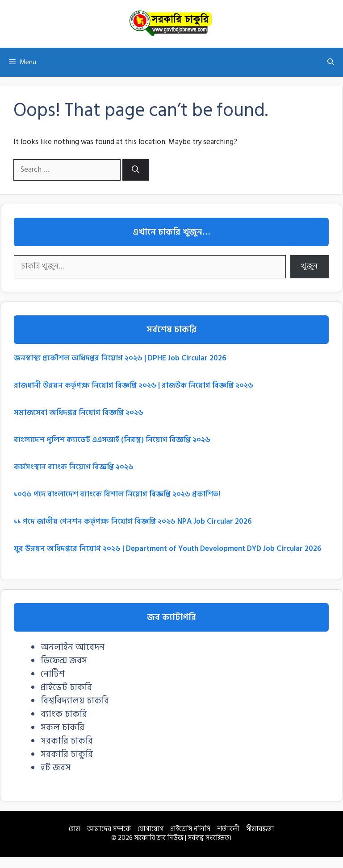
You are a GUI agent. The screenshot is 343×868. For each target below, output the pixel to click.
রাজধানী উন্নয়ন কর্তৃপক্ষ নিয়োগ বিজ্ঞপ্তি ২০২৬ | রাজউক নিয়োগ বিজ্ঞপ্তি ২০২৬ (134, 385)
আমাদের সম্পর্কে (109, 829)
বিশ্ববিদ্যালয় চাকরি (75, 701)
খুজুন (309, 266)
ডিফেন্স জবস (64, 661)
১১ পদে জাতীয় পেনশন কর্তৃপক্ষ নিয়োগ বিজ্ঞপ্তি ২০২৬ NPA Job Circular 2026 (133, 521)
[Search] (136, 170)
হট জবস (56, 768)
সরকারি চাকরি (67, 741)
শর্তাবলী (228, 829)
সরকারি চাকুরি (67, 754)
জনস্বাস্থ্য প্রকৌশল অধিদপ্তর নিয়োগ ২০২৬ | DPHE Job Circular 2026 (120, 358)
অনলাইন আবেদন (73, 647)
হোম (75, 829)
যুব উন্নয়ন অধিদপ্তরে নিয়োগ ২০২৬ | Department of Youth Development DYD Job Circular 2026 (168, 549)
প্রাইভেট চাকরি (66, 687)
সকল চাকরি (63, 727)
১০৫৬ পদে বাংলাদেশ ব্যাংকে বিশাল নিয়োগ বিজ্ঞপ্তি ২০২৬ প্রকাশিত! (117, 494)
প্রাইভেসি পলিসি (190, 829)
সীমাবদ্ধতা (260, 829)
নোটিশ (53, 674)
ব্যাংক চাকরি (64, 714)
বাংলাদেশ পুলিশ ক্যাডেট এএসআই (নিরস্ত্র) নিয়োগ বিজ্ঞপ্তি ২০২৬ (112, 440)
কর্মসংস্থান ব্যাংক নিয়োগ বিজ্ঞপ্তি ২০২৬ (74, 467)
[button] (331, 62)
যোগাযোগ (151, 829)
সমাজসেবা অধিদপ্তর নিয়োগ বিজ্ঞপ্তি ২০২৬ (79, 413)
